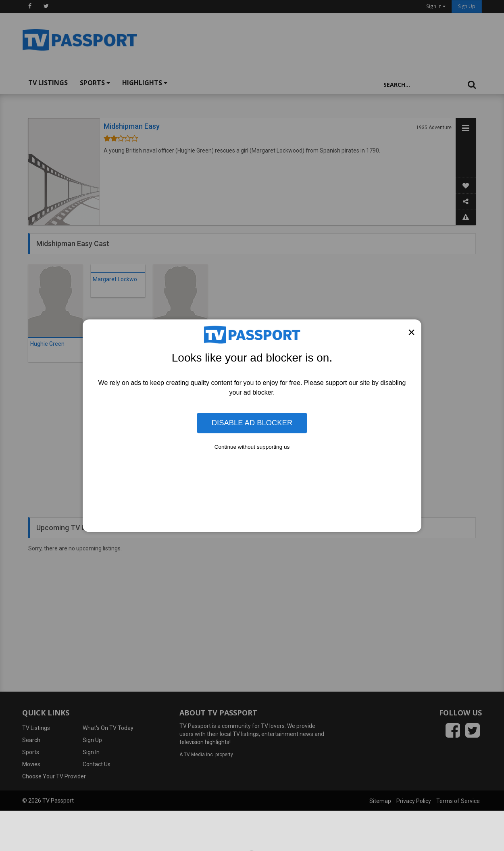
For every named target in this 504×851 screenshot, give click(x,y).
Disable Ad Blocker (252, 423)
